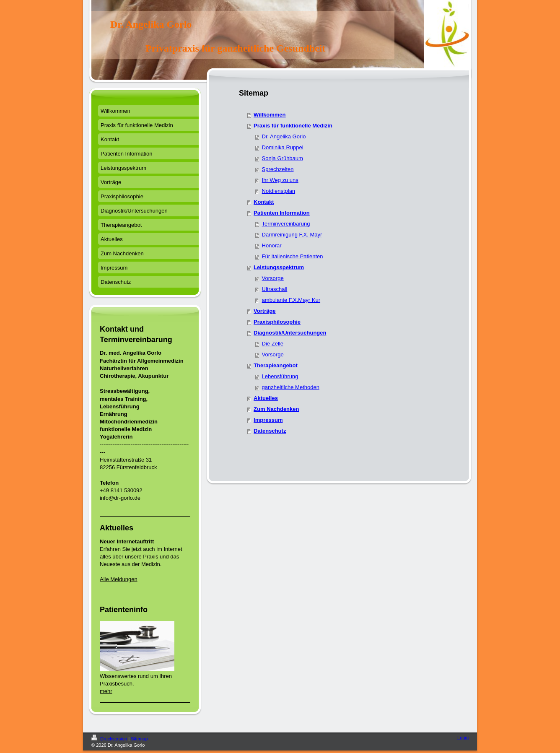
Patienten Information (282, 213)
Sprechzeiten (278, 169)
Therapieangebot (276, 365)
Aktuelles (266, 398)
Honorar (272, 245)
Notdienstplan (279, 191)
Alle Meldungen (119, 579)
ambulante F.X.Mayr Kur (291, 300)
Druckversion (110, 739)
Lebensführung (280, 376)
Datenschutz (270, 431)
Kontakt (264, 202)
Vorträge (265, 311)
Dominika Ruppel (283, 147)
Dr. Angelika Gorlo (284, 136)
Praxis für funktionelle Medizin (293, 126)
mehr (106, 691)
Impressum (268, 420)
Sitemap (139, 739)
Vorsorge (273, 278)
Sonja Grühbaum (283, 158)
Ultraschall (275, 289)
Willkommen (270, 115)
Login (463, 737)
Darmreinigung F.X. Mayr (292, 235)
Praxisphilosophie (277, 322)
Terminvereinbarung (286, 224)
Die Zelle (273, 344)
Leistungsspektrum (279, 267)
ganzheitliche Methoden (291, 387)
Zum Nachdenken (276, 409)
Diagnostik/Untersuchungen (290, 333)
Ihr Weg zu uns (280, 180)
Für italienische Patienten (293, 256)
